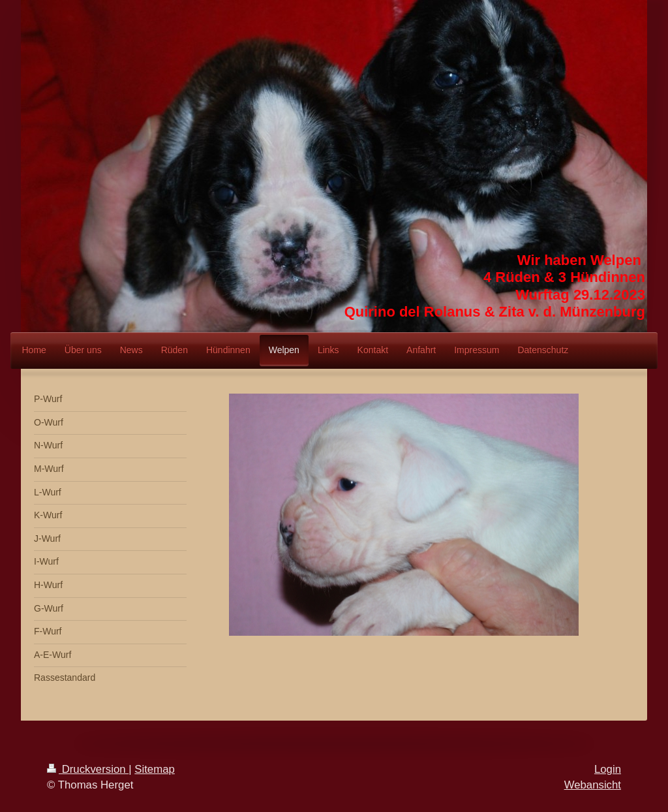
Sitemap (155, 769)
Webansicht (593, 785)
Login (608, 769)
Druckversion (88, 769)
